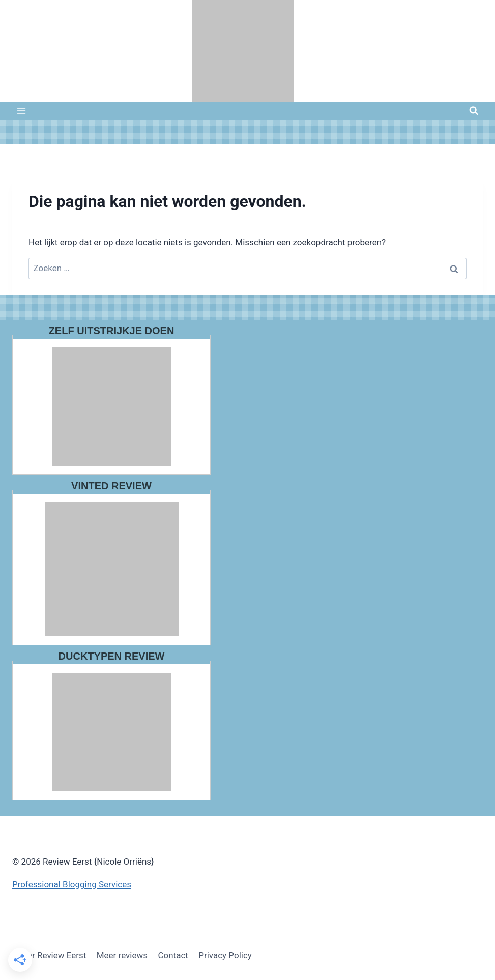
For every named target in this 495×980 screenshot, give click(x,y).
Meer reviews (122, 955)
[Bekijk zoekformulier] (474, 111)
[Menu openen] (22, 111)
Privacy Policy (225, 955)
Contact (173, 955)
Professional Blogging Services (72, 884)
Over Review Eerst (52, 955)
